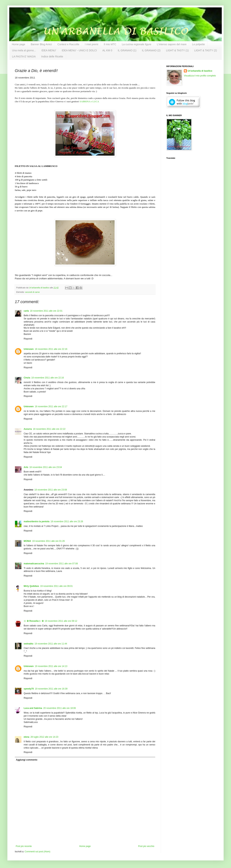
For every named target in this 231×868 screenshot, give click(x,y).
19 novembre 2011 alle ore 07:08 (62, 564)
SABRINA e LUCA (89, 101)
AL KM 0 (107, 50)
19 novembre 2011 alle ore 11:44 (51, 644)
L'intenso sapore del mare (172, 44)
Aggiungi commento (27, 760)
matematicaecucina (34, 564)
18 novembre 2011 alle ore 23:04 (46, 467)
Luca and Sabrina (33, 708)
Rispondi (28, 339)
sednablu (29, 644)
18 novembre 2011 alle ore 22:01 (46, 311)
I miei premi (91, 44)
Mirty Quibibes (31, 586)
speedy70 (29, 689)
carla (26, 311)
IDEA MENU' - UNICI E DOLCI (79, 50)
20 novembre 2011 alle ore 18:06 (60, 708)
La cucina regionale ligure (137, 44)
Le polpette (198, 44)
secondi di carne (32, 292)
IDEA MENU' (49, 50)
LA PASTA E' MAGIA (24, 56)
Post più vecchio (146, 846)
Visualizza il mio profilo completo (200, 76)
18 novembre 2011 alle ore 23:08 (51, 490)
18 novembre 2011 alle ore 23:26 (67, 522)
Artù (26, 467)
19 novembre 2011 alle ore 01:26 (48, 541)
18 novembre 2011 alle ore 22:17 (51, 406)
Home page (18, 44)
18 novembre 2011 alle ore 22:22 (49, 429)
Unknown (29, 349)
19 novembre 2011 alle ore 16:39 (51, 689)
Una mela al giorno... (24, 50)
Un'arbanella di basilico (200, 71)
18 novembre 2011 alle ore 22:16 (51, 349)
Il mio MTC (110, 44)
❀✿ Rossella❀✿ (34, 621)
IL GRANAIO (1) (127, 50)
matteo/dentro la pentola (36, 522)
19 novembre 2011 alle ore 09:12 (61, 621)
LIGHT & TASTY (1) (177, 50)
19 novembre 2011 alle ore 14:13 (51, 666)
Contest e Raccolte (68, 44)
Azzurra (28, 429)
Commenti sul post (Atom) (37, 852)
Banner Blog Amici (41, 44)
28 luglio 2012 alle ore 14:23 (44, 737)
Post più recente (24, 846)
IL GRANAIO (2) (151, 50)
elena (27, 737)
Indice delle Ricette (52, 56)
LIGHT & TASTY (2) (206, 50)
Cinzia (27, 378)
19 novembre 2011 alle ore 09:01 (56, 586)
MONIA (27, 541)
